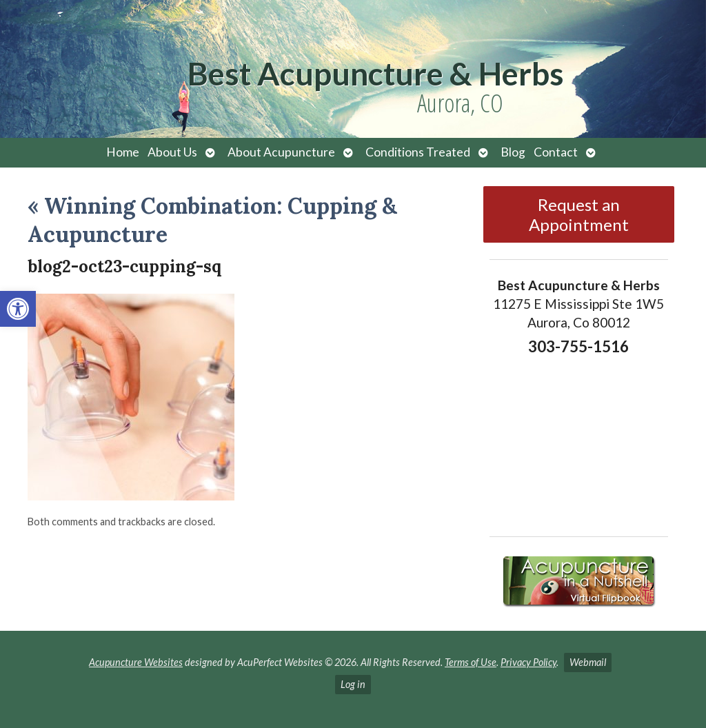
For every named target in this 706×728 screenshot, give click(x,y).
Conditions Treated (418, 152)
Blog (513, 152)
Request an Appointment (579, 214)
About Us (172, 152)
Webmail (588, 662)
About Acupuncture (281, 152)
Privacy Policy (528, 662)
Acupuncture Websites (136, 662)
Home (123, 152)
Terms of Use (471, 662)
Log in (353, 684)
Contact (556, 152)
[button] (18, 309)
